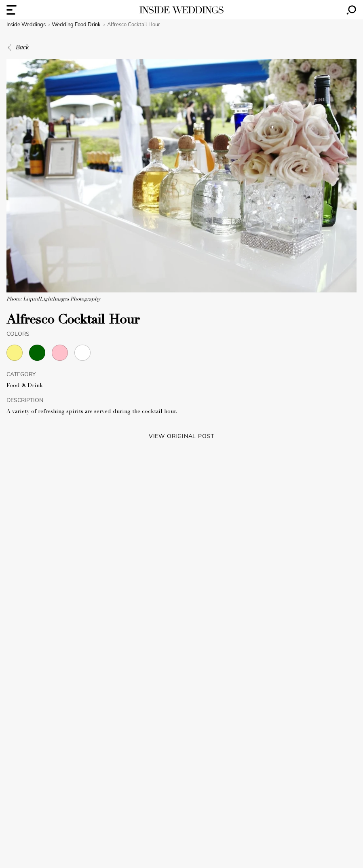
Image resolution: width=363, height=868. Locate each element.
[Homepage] (181, 10)
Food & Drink (25, 386)
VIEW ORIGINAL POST (181, 436)
